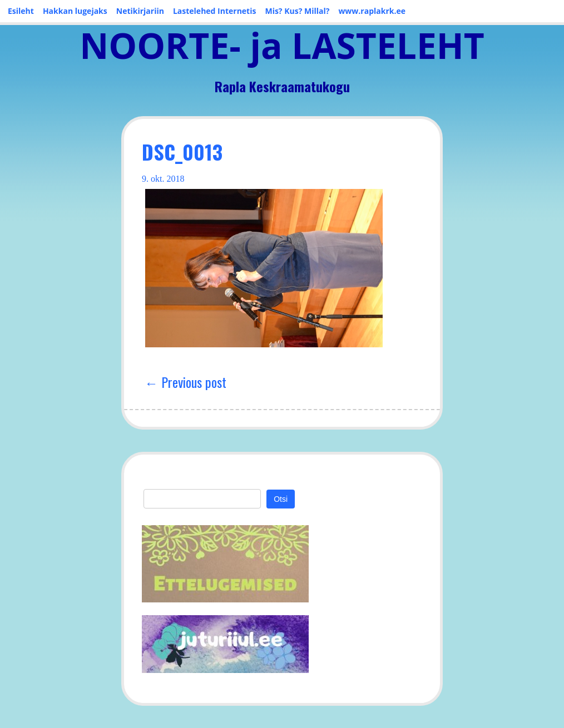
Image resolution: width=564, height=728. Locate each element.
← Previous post (185, 382)
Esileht (21, 11)
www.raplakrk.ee (372, 11)
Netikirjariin (140, 11)
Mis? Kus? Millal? (297, 11)
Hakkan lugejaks (75, 11)
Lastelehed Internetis (215, 11)
